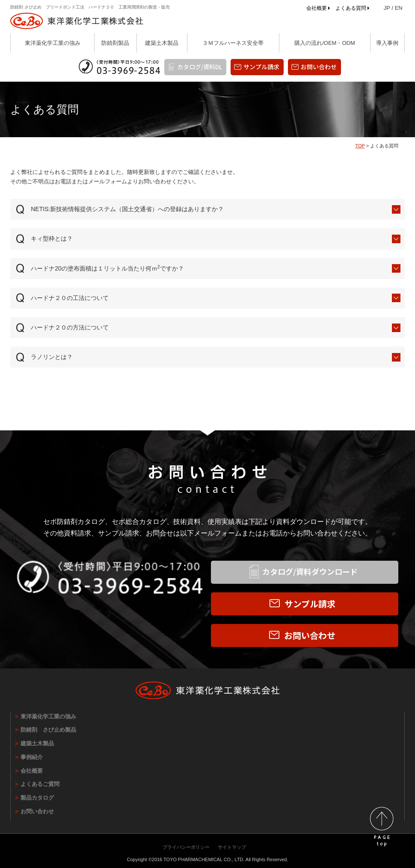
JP (387, 8)
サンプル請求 (261, 67)
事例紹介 (32, 757)
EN (399, 8)
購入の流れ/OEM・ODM (325, 43)
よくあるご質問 (40, 784)
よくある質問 (351, 8)
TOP (360, 146)
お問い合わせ (319, 67)
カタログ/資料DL (200, 67)
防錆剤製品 (115, 43)
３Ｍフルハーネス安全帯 (233, 43)
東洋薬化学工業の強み (53, 43)
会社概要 (317, 8)
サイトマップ (232, 847)
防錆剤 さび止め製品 (48, 730)
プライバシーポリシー (186, 847)
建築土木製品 (162, 43)
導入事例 (387, 43)
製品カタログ (37, 798)
